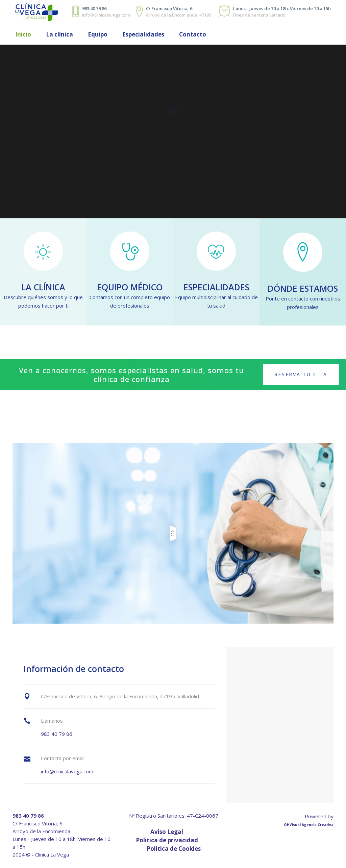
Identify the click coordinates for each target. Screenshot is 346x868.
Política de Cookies (174, 849)
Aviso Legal (167, 832)
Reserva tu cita (301, 374)
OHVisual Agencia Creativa (309, 825)
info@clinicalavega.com (67, 771)
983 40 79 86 (57, 734)
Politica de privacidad (167, 840)
